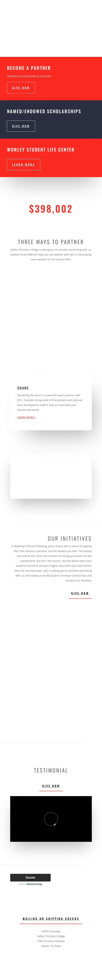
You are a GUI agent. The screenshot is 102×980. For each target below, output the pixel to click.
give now (21, 88)
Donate (30, 878)
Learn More (24, 164)
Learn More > (27, 417)
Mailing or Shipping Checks (51, 919)
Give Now (80, 593)
